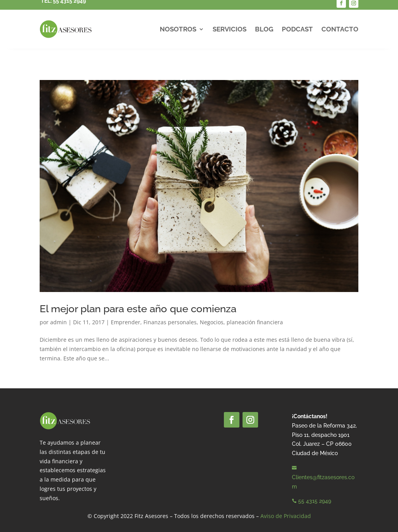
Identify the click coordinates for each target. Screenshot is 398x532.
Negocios (212, 322)
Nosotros (178, 29)
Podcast (297, 29)
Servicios (230, 29)
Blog (264, 29)
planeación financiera (255, 322)
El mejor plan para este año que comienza (138, 309)
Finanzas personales (170, 322)
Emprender (126, 322)
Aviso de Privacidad (286, 516)
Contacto (340, 29)
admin (58, 322)
